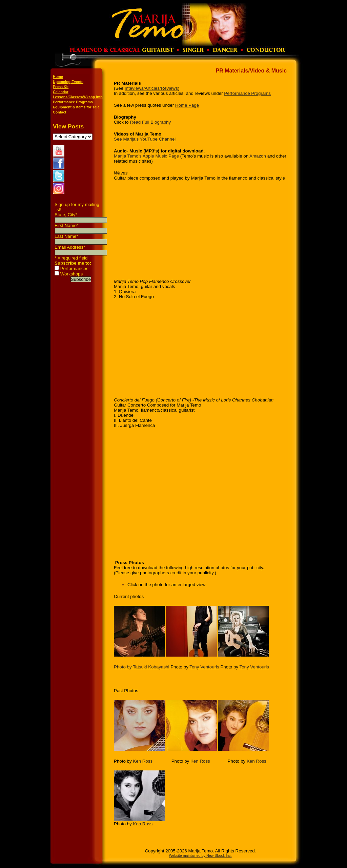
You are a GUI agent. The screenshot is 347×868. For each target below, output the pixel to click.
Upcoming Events (68, 82)
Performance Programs (73, 102)
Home (58, 77)
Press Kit (61, 87)
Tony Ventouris (204, 667)
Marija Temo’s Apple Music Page (146, 156)
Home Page (187, 105)
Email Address (70, 247)
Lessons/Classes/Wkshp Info (78, 97)
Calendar (61, 92)
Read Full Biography (150, 122)
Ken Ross (143, 761)
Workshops (72, 274)
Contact (60, 112)
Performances (74, 268)
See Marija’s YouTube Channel (145, 139)
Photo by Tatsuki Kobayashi (142, 667)
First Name (66, 225)
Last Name (66, 236)
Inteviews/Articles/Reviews (151, 88)
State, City (66, 215)
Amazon (258, 156)
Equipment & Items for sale (76, 107)
